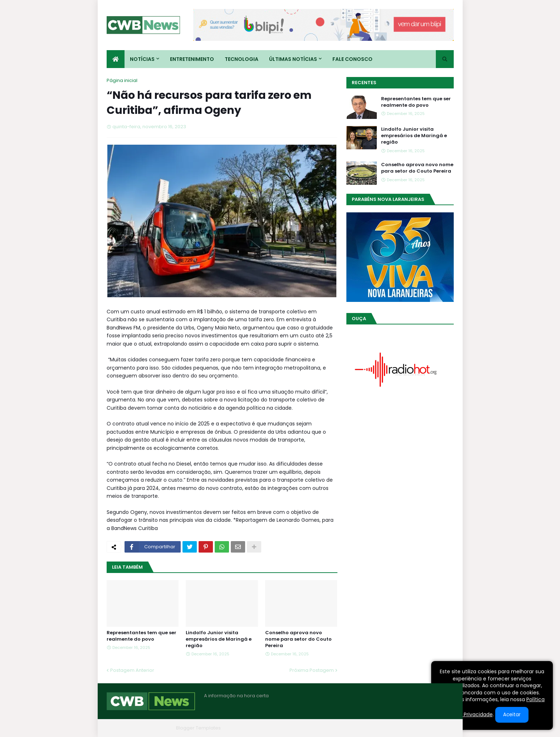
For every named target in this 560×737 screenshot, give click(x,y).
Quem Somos (377, 728)
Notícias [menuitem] (142, 59)
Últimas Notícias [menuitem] (293, 59)
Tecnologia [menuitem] (242, 59)
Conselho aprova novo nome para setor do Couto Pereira (298, 639)
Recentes (364, 83)
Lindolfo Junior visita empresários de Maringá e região (219, 639)
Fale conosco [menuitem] (352, 59)
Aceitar (512, 715)
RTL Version (441, 728)
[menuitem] (116, 59)
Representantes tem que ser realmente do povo (142, 636)
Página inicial (122, 80)
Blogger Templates (198, 728)
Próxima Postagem (312, 670)
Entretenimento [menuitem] (192, 59)
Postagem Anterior (132, 670)
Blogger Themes (154, 728)
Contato (410, 728)
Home (346, 728)
